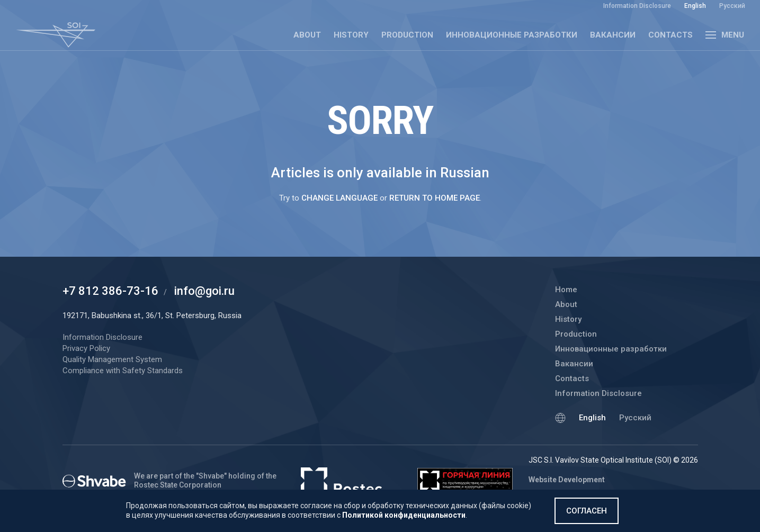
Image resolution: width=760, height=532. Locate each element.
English (592, 418)
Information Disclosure (598, 393)
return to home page (435, 198)
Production (407, 35)
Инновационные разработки (512, 35)
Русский (635, 418)
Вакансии (613, 35)
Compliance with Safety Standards (123, 371)
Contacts (670, 35)
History (351, 35)
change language (339, 198)
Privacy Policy (86, 348)
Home (566, 290)
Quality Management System (112, 359)
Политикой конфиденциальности (404, 515)
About (307, 35)
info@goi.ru (204, 291)
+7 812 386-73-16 (110, 291)
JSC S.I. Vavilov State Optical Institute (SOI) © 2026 (613, 460)
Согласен (587, 511)
